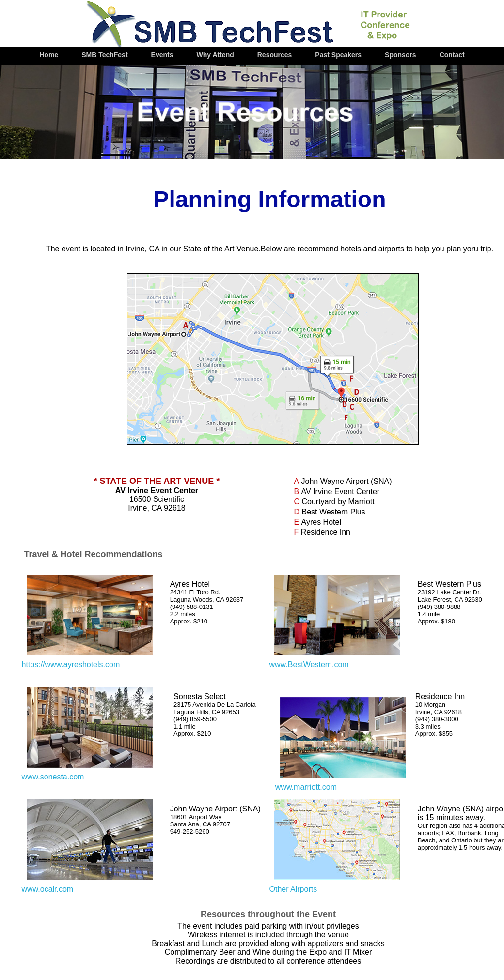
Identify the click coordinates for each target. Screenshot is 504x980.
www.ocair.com (48, 889)
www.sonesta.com (53, 777)
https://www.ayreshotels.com (71, 664)
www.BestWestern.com (309, 664)
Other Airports (293, 889)
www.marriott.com (306, 787)
